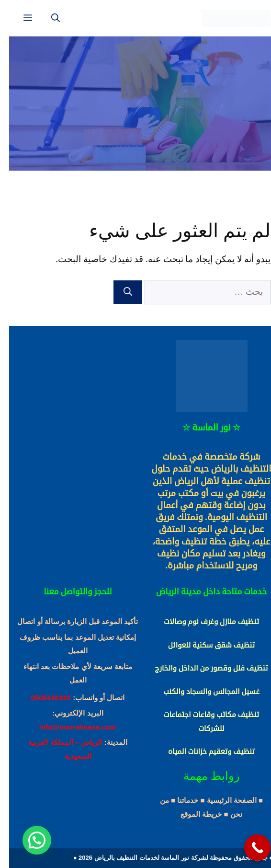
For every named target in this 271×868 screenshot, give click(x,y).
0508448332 (42, 698)
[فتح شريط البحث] (46, 18)
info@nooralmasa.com (69, 727)
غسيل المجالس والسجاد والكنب (202, 692)
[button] (28, 840)
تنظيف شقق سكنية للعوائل (202, 645)
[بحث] (119, 292)
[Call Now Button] (248, 848)
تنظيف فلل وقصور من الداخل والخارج (203, 668)
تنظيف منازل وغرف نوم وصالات (202, 622)
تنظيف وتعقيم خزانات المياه (202, 752)
